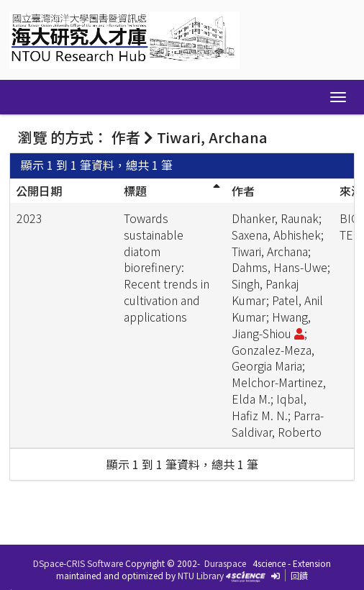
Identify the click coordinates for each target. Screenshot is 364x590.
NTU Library (201, 575)
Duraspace (225, 563)
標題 (135, 191)
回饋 (299, 575)
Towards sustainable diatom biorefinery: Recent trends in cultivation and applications (167, 267)
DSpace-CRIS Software (78, 563)
